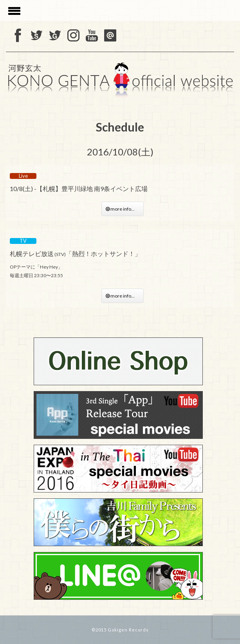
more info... (123, 209)
